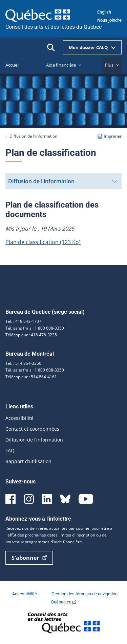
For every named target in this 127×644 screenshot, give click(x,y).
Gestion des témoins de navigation (84, 594)
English (104, 12)
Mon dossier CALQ (92, 47)
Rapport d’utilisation (28, 461)
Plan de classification (43, 242)
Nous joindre (109, 20)
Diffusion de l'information (33, 136)
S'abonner (29, 558)
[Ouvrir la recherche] (51, 47)
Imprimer (110, 136)
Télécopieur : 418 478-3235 (31, 335)
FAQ (10, 450)
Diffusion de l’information (34, 440)
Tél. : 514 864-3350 (23, 363)
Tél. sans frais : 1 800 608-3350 (35, 328)
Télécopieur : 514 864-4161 (31, 377)
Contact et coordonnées (32, 429)
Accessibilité (19, 418)
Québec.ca (63, 602)
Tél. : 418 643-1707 (23, 321)
